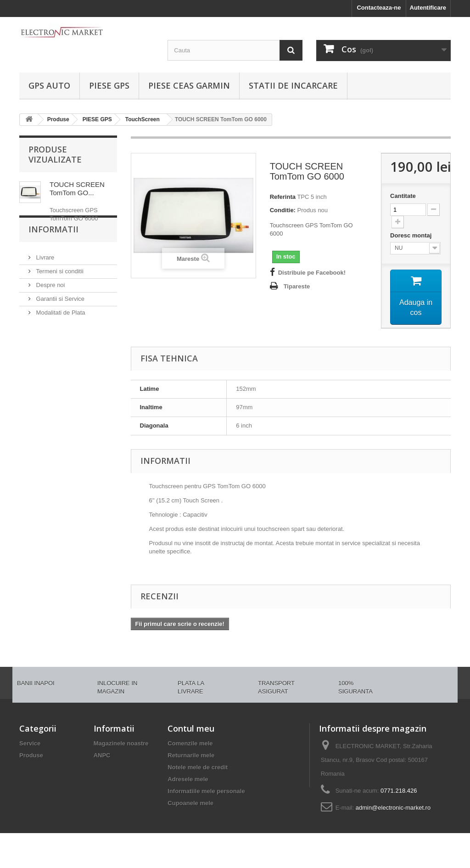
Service (30, 743)
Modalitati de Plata (60, 336)
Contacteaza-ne (379, 8)
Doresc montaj (412, 235)
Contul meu (191, 728)
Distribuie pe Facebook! (312, 273)
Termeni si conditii (59, 295)
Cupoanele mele (190, 803)
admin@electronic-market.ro (393, 808)
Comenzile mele (190, 743)
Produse (31, 755)
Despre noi (50, 309)
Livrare (44, 281)
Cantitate (403, 196)
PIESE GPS (109, 85)
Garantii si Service (59, 323)
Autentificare (428, 8)
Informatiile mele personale (206, 791)
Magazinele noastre (121, 743)
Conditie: (283, 210)
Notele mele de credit (198, 767)
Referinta (283, 197)
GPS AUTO (49, 85)
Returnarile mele (191, 755)
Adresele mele (188, 779)
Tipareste (297, 286)
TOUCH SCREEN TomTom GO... (77, 189)
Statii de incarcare (293, 85)
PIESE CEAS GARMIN (189, 85)
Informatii (53, 257)
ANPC (102, 755)
